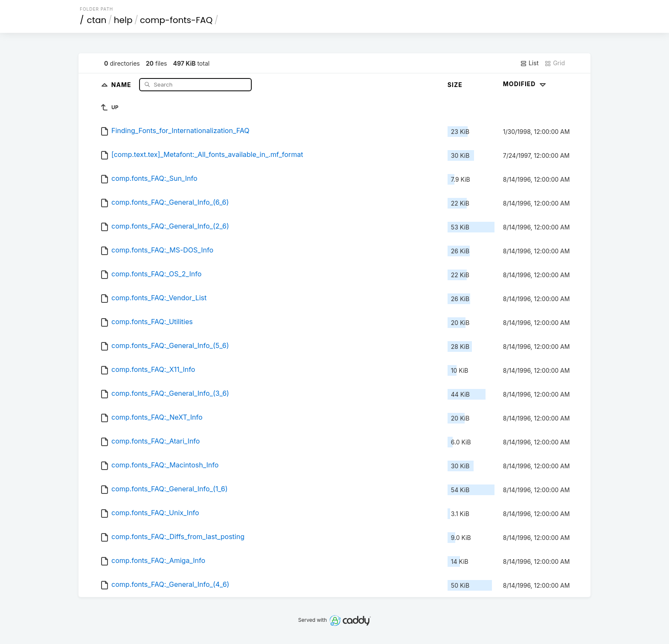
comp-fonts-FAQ (176, 20)
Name (122, 84)
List (529, 63)
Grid (555, 63)
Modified (525, 84)
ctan (97, 20)
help (123, 20)
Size (455, 85)
